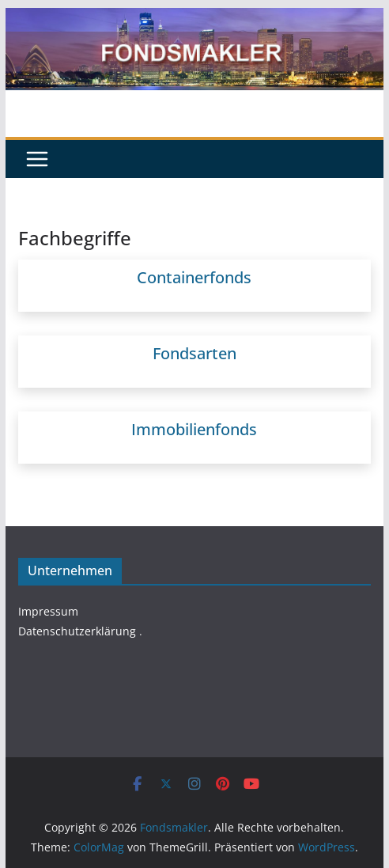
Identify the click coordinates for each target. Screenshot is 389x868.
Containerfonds (194, 277)
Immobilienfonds (194, 429)
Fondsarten (194, 353)
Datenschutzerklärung (77, 631)
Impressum (48, 611)
